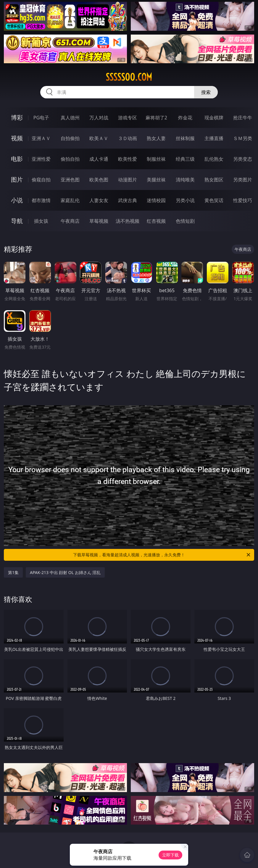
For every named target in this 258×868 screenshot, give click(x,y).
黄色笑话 (214, 200)
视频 (17, 138)
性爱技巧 (243, 200)
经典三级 (185, 159)
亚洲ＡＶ (41, 138)
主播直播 (214, 138)
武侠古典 (128, 200)
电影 (17, 159)
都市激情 (41, 200)
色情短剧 (185, 221)
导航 (17, 221)
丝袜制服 (185, 138)
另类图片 (243, 180)
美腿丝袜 (156, 180)
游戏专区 (128, 118)
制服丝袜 (156, 159)
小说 (17, 200)
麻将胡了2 (156, 118)
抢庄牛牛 (243, 118)
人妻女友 (99, 200)
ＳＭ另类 (243, 138)
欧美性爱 (128, 159)
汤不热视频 (128, 221)
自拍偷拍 (70, 138)
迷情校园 (156, 200)
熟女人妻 (156, 138)
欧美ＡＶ (99, 138)
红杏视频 (156, 221)
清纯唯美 (185, 180)
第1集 (13, 572)
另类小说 (185, 200)
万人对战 (99, 118)
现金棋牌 (214, 118)
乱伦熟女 (214, 159)
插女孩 (41, 221)
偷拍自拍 (70, 159)
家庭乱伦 (70, 200)
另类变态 (243, 159)
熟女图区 (214, 180)
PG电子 (41, 118)
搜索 (206, 92)
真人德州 (70, 118)
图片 (17, 179)
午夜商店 (70, 221)
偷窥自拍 (41, 180)
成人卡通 (99, 159)
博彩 (17, 117)
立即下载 (170, 855)
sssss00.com (129, 77)
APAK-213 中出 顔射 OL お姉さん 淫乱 (65, 572)
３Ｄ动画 (128, 138)
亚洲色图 (70, 180)
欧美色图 (99, 180)
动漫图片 (128, 180)
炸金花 (185, 118)
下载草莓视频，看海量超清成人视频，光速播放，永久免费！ (162, 555)
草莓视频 (99, 221)
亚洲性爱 (41, 159)
